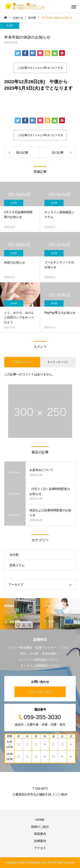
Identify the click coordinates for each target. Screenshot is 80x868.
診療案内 (40, 841)
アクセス (40, 848)
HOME (40, 820)
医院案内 (40, 834)
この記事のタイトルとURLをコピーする (40, 68)
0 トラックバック (58, 362)
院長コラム (17, 565)
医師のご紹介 (40, 827)
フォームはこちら (40, 692)
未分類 (10, 26)
